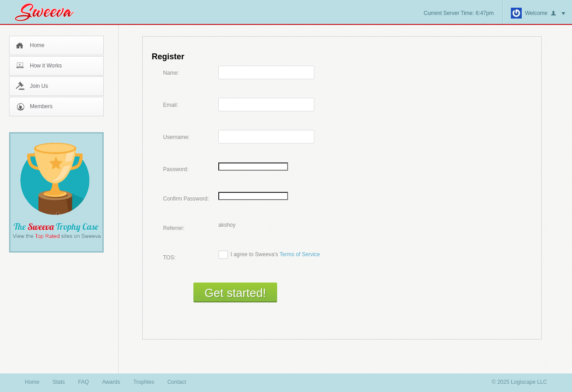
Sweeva (49, 12)
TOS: (169, 258)
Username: (176, 137)
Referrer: (174, 228)
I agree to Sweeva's (275, 254)
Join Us (39, 86)
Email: (171, 105)
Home (37, 45)
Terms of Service (300, 254)
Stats (59, 382)
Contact (176, 382)
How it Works (46, 66)
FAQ (83, 382)
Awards (111, 382)
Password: (176, 169)
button (558, 14)
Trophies (144, 382)
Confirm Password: (186, 199)
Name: (171, 73)
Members (41, 106)
